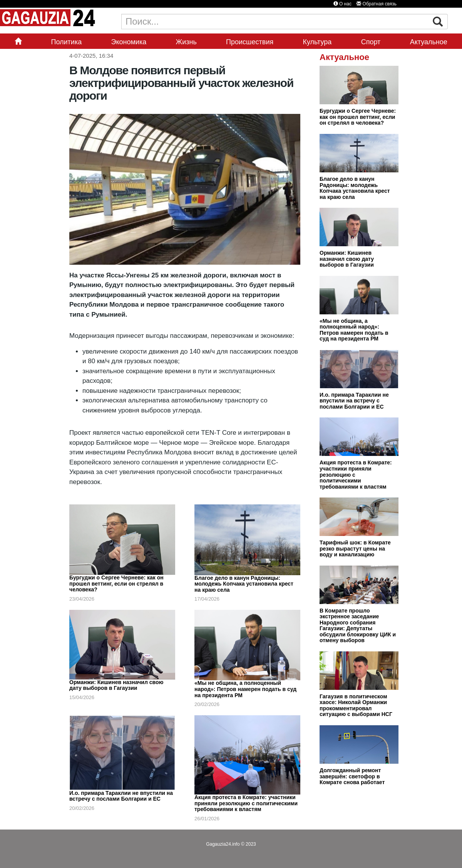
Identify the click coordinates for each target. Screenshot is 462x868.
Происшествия (250, 42)
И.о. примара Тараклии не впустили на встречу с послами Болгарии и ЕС (121, 796)
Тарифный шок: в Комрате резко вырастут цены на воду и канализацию (355, 548)
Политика (66, 42)
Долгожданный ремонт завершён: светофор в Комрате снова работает (352, 776)
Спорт (371, 42)
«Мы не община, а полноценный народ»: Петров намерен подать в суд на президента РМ (245, 689)
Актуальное (429, 42)
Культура (317, 42)
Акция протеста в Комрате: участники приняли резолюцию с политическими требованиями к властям (246, 803)
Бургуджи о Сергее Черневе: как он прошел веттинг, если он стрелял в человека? (116, 583)
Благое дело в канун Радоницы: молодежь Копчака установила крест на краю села (244, 584)
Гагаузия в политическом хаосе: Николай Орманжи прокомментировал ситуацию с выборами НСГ (356, 705)
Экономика (129, 42)
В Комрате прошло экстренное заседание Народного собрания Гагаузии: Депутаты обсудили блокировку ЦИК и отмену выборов (358, 626)
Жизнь (186, 42)
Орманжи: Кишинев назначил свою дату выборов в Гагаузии (116, 685)
